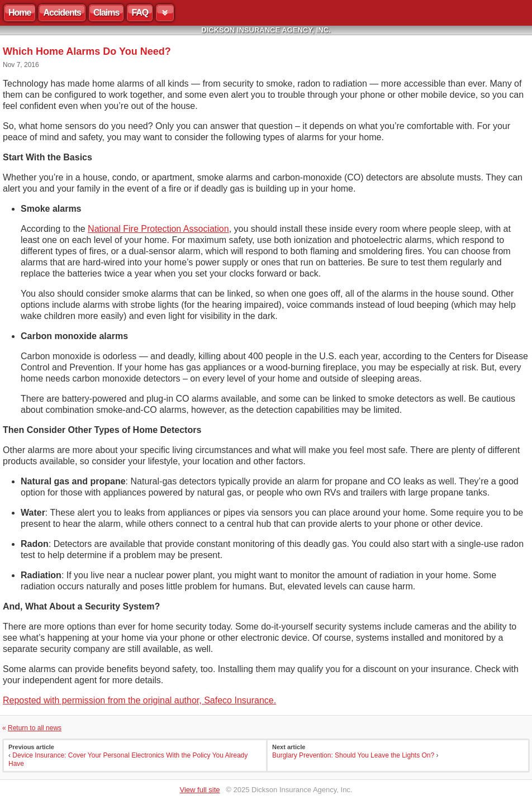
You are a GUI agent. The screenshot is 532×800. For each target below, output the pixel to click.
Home (20, 13)
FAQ (140, 13)
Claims (106, 13)
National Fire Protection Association (158, 229)
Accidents (62, 13)
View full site (200, 790)
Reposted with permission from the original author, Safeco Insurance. (139, 700)
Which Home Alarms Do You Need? (87, 51)
